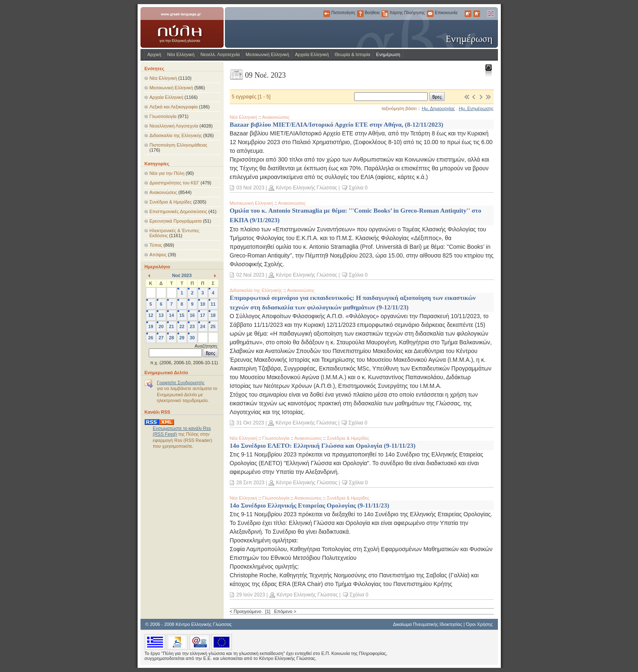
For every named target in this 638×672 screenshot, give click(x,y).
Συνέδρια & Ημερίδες (171, 202)
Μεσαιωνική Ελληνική (267, 54)
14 (171, 315)
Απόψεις (158, 255)
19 (150, 326)
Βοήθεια (360, 14)
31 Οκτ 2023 (250, 423)
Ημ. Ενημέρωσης (476, 108)
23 (192, 326)
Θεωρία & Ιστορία (352, 54)
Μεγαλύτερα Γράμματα (468, 14)
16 (192, 315)
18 (213, 315)
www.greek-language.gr (182, 27)
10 (202, 304)
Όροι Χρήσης (479, 624)
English (490, 14)
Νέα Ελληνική (181, 54)
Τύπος (156, 245)
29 (182, 338)
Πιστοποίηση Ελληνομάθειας (179, 145)
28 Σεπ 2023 (251, 483)
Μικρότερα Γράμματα (477, 14)
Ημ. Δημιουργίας (438, 108)
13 (161, 315)
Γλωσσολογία (163, 116)
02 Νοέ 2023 (250, 275)
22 (182, 326)
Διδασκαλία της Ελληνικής (176, 135)
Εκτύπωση (488, 70)
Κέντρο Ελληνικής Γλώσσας (307, 188)
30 (192, 338)
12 (150, 315)
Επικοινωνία (430, 14)
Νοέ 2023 (182, 275)
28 (171, 338)
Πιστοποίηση (327, 14)
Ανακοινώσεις (163, 192)
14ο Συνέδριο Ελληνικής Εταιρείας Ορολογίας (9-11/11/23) (310, 505)
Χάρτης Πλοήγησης (385, 14)
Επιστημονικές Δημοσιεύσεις (179, 211)
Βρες (437, 97)
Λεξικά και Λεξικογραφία (174, 107)
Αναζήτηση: (206, 346)
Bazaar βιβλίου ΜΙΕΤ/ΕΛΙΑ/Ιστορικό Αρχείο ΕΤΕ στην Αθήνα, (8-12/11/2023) (337, 124)
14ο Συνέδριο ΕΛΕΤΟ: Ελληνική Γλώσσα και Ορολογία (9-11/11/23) (323, 445)
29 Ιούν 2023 (251, 595)
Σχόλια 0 (358, 188)
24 (202, 326)
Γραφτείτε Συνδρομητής (181, 383)
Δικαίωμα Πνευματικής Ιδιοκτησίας (427, 624)
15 (182, 315)
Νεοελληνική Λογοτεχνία (174, 126)
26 (150, 338)
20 (161, 326)
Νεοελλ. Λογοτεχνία (220, 54)
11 (213, 304)
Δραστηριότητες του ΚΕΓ (175, 183)
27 (161, 338)
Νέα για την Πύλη (167, 173)
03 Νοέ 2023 (250, 188)
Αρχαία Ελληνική (312, 54)
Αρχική (154, 54)
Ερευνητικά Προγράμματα (176, 221)
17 (202, 315)
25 (213, 326)
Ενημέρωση (388, 54)
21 (171, 326)
